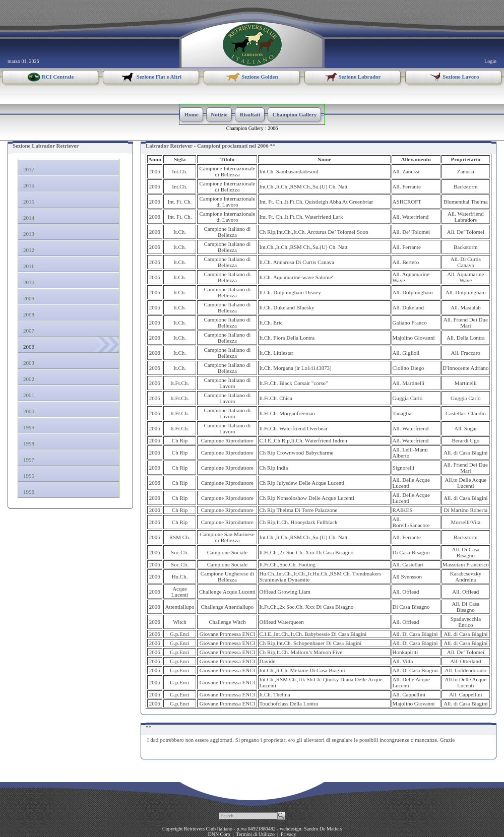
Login (490, 61)
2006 (273, 128)
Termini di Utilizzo (255, 834)
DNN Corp (219, 834)
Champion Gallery (245, 128)
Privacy (289, 834)
